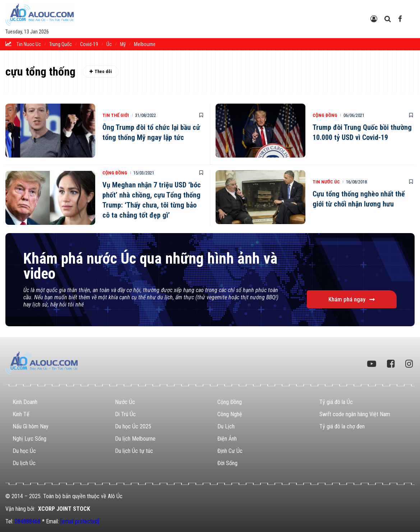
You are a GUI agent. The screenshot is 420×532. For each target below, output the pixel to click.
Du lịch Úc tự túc (134, 451)
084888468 (28, 521)
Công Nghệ (230, 414)
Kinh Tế (21, 414)
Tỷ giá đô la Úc (336, 402)
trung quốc (61, 44)
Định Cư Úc (230, 451)
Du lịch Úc (24, 463)
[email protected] (80, 521)
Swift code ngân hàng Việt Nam (355, 414)
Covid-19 (89, 44)
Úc (109, 44)
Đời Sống (227, 463)
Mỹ (123, 44)
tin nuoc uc (29, 44)
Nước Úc (125, 402)
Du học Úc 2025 (133, 426)
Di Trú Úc (125, 414)
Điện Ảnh (227, 439)
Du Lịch (226, 426)
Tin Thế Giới (116, 115)
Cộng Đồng (325, 115)
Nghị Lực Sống (29, 439)
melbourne (145, 44)
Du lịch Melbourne (135, 439)
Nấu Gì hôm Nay (31, 426)
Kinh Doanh (25, 402)
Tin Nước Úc (326, 182)
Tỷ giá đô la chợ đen (342, 426)
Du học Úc (24, 451)
